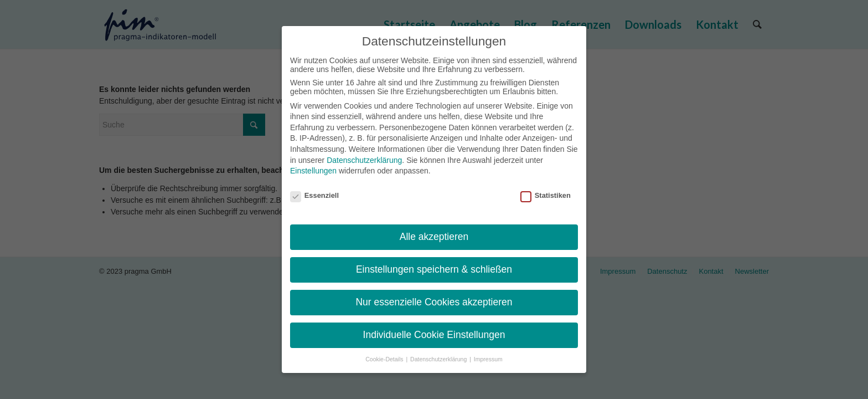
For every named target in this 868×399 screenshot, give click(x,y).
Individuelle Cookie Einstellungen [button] (434, 335)
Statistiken (546, 195)
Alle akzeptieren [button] (434, 237)
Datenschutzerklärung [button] (439, 359)
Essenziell (314, 195)
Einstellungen (313, 171)
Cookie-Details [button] (385, 359)
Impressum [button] (488, 359)
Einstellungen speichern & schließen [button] (434, 269)
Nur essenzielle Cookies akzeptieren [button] (434, 302)
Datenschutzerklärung (364, 160)
